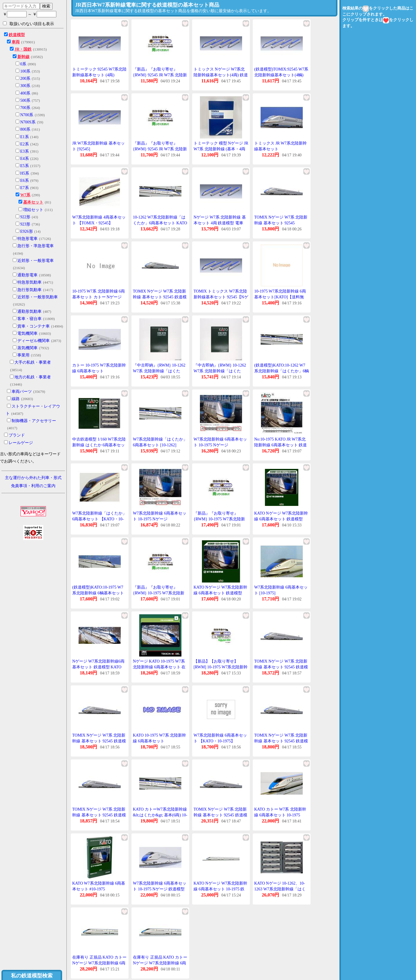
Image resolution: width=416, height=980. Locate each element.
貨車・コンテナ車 (34, 326)
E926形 (27, 231)
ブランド (17, 435)
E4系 (25, 159)
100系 (25, 71)
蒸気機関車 (27, 348)
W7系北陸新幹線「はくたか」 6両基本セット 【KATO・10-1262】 (99, 519)
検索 (46, 6)
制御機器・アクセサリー (34, 421)
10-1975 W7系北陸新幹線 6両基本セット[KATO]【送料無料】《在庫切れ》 (280, 297)
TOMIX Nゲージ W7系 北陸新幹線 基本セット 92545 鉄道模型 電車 (160, 297)
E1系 (25, 137)
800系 (25, 129)
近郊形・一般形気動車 (38, 297)
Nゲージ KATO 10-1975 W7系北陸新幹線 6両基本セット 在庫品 (159, 667)
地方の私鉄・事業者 (33, 377)
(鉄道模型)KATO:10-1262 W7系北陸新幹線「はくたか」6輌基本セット (282, 371)
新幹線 (23, 57)
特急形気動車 (29, 282)
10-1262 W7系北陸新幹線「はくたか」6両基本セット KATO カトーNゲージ (160, 223)
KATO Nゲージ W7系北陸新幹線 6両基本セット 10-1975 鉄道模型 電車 (220, 889)
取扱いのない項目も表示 (28, 24)
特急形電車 (27, 239)
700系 (25, 108)
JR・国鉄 (23, 49)
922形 (25, 217)
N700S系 (28, 122)
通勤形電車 (27, 275)
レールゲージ (21, 443)
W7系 (25, 195)
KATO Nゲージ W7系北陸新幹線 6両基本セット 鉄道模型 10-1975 (281, 519)
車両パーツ (22, 392)
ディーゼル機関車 (34, 341)
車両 (16, 42)
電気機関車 (27, 333)
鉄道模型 (17, 35)
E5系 (25, 166)
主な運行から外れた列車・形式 (33, 478)
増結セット (33, 210)
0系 (23, 64)
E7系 (25, 188)
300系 (25, 86)
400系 (25, 93)
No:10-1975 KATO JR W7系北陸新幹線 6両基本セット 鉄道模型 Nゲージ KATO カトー (281, 445)
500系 (25, 100)
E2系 (25, 144)
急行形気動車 (29, 290)
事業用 (23, 355)
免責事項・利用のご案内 (33, 486)
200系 (25, 78)
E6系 (25, 181)
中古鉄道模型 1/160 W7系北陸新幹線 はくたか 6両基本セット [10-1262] (99, 445)
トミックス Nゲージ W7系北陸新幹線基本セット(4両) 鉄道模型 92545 (221, 75)
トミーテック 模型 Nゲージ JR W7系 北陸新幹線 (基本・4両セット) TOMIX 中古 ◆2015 (221, 149)
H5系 (25, 173)
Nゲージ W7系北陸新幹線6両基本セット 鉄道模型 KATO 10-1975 (98, 667)
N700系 (27, 115)
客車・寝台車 (29, 319)
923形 (25, 224)
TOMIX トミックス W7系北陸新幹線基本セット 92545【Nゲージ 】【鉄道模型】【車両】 (221, 297)
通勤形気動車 (29, 311)
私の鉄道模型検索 (32, 976)
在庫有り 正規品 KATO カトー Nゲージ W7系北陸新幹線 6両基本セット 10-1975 (99, 963)
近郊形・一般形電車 (36, 261)
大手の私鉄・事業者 (33, 362)
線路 (16, 399)
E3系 (25, 151)
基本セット (33, 202)
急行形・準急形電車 (36, 246)
